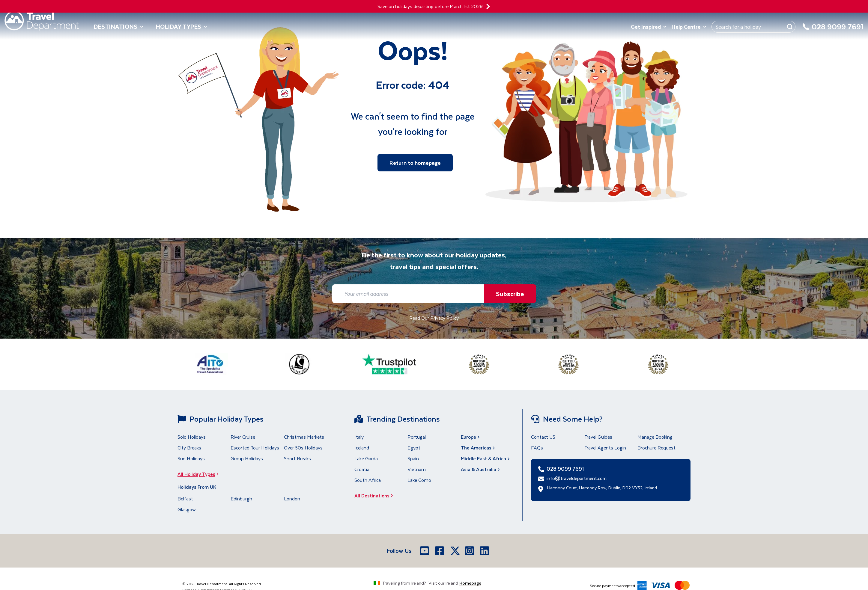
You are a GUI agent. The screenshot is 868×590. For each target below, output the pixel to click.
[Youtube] (425, 551)
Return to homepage (415, 163)
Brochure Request (656, 448)
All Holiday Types (200, 474)
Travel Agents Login (605, 448)
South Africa (368, 480)
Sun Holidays (191, 458)
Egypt (414, 448)
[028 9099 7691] (833, 30)
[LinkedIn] (485, 551)
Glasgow (187, 509)
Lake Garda (366, 458)
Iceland (362, 448)
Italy (359, 437)
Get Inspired (649, 27)
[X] (455, 551)
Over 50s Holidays (303, 448)
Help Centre (689, 27)
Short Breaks (297, 458)
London (292, 498)
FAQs (537, 448)
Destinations (119, 27)
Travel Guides (598, 437)
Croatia (362, 469)
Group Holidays (247, 458)
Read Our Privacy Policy (434, 318)
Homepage (470, 583)
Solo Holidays (192, 437)
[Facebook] (440, 551)
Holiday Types (182, 27)
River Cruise (243, 437)
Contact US (543, 437)
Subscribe (510, 294)
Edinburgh (241, 498)
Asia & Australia (481, 469)
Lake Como (419, 480)
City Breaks (189, 448)
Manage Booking (655, 437)
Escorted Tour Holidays (255, 448)
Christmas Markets (304, 437)
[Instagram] (470, 551)
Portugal (417, 437)
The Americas (479, 448)
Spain (413, 458)
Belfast (185, 498)
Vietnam (417, 469)
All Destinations (376, 495)
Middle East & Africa (486, 458)
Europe (471, 437)
